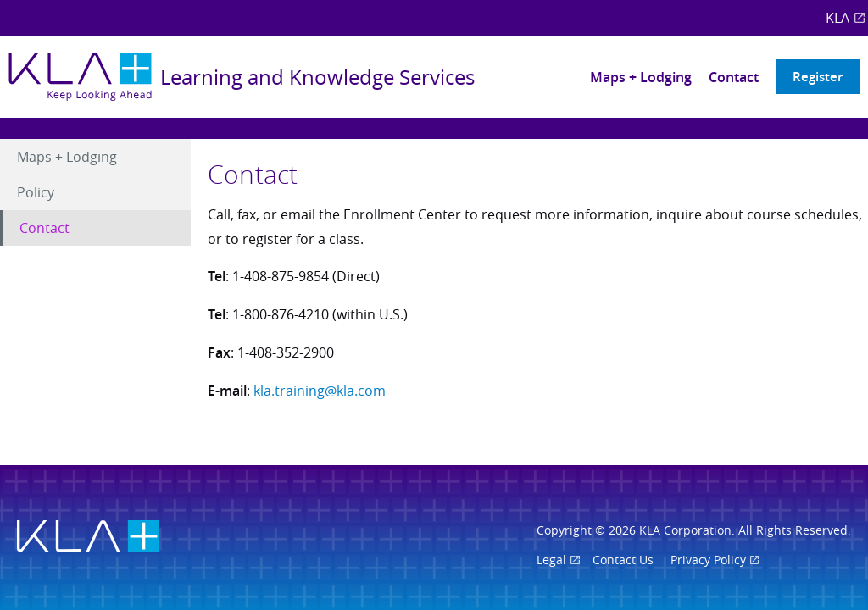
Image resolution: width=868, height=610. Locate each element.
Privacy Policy (708, 560)
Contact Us (623, 560)
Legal (551, 560)
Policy (36, 192)
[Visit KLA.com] (88, 538)
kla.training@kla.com (320, 391)
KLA (837, 18)
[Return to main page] (242, 77)
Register (818, 77)
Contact (734, 77)
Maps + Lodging (641, 77)
